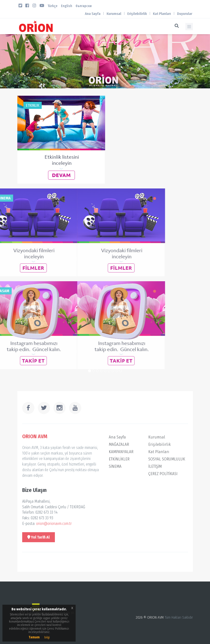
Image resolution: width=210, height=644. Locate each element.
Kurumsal (114, 14)
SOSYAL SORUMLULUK (167, 459)
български (84, 6)
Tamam (34, 637)
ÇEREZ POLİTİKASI (163, 474)
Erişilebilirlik (137, 14)
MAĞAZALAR (119, 444)
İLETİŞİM (155, 466)
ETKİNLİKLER (119, 459)
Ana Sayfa (93, 14)
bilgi (47, 637)
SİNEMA (115, 466)
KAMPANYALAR (121, 452)
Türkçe (53, 6)
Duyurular (185, 14)
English (67, 6)
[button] (16, 50)
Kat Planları (162, 14)
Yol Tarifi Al (39, 537)
